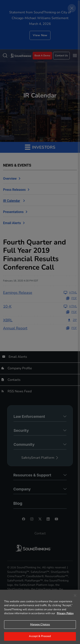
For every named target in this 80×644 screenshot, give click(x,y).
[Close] (75, 595)
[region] (40, 617)
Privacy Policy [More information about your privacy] (65, 613)
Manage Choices (40, 624)
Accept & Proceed (40, 636)
